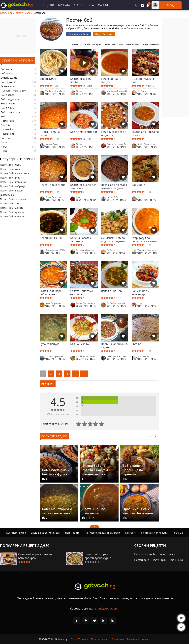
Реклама (178, 533)
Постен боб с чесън (11, 165)
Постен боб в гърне (52, 185)
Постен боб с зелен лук (13, 199)
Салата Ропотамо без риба (82, 293)
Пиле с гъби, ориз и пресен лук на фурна (98, 556)
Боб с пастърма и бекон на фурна (56, 472)
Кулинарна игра (16, 533)
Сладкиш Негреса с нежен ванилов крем (35, 556)
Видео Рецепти (104, 34)
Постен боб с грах (10, 169)
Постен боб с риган (11, 178)
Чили (4, 151)
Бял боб (5, 125)
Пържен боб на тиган (50, 133)
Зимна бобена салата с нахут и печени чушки (95, 470)
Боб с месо (7, 138)
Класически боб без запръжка (83, 186)
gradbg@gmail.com (107, 609)
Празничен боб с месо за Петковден (138, 511)
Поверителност (100, 639)
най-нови (77, 44)
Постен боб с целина (12, 212)
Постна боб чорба (145, 554)
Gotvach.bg (6, 13)
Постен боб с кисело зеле (14, 173)
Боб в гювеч (8, 104)
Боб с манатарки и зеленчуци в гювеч (57, 511)
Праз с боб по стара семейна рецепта (114, 186)
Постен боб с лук (9, 203)
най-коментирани (114, 44)
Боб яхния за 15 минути (111, 80)
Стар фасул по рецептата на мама (144, 240)
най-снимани (133, 44)
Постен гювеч (167, 554)
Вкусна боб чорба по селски (145, 133)
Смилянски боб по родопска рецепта (113, 240)
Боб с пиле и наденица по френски (133, 470)
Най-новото (72, 533)
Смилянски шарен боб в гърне (51, 293)
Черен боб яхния (51, 238)
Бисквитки (118, 639)
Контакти (131, 533)
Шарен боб (7, 129)
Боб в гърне (8, 108)
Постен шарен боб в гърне (114, 346)
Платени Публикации (154, 533)
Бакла (4, 142)
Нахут (4, 147)
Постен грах (159, 560)
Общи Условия (79, 639)
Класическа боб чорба (81, 80)
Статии (79, 5)
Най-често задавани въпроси (102, 533)
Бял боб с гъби (80, 344)
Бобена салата (9, 78)
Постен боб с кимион (12, 216)
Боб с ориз (139, 185)
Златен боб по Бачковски (94, 511)
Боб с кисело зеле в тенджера (114, 133)
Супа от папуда (49, 344)
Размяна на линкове (139, 639)
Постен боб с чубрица (13, 186)
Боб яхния (7, 69)
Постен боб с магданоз (13, 182)
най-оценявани (151, 44)
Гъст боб (137, 344)
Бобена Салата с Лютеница (81, 240)
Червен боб (7, 134)
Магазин (104, 5)
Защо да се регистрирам (46, 533)
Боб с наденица (10, 99)
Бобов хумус (48, 79)
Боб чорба (7, 73)
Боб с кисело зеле (11, 112)
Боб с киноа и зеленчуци (141, 293)
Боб (28, 13)
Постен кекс (176, 560)
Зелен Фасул (8, 86)
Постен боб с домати (12, 208)
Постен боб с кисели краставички (12, 193)
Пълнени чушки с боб (13, 91)
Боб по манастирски (84, 132)
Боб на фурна (9, 82)
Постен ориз (142, 560)
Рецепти (48, 5)
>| (84, 374)
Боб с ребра (8, 95)
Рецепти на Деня (79, 34)
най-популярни (93, 44)
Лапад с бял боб (111, 291)
